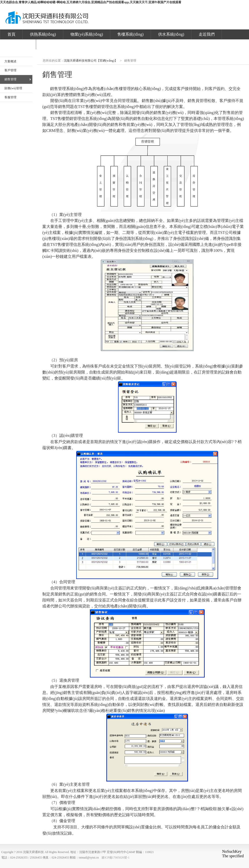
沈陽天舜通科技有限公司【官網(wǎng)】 (47, 18)
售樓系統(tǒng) (130, 34)
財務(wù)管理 (13, 88)
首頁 (11, 34)
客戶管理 (10, 70)
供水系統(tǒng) (171, 34)
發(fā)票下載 (18, 44)
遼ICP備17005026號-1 (115, 858)
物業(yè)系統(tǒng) (87, 34)
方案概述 (10, 61)
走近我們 (207, 34)
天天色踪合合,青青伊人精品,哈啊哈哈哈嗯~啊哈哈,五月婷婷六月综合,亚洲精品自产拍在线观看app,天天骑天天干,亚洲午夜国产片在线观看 (91, 2)
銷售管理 (10, 79)
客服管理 (10, 97)
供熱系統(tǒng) (43, 34)
